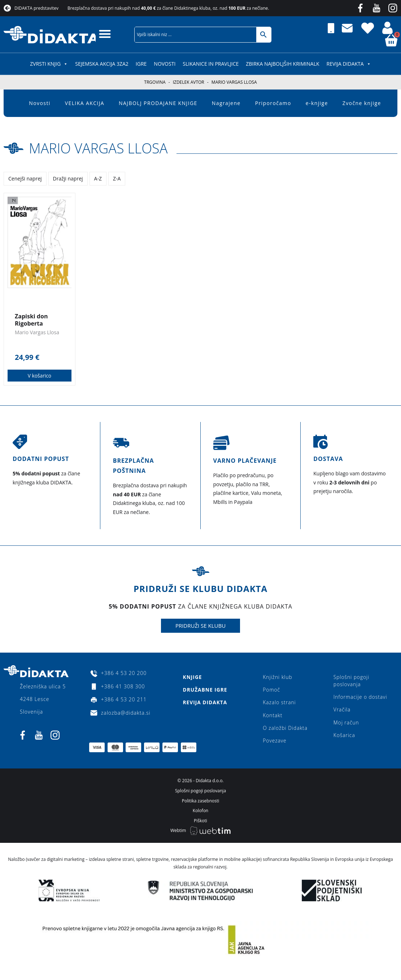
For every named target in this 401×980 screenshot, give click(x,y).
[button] (105, 34)
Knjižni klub (277, 677)
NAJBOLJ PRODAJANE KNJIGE (158, 103)
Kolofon (200, 813)
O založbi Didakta (285, 729)
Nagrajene (226, 103)
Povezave (274, 742)
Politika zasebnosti (201, 803)
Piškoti (200, 823)
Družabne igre (205, 690)
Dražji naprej (68, 178)
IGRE (141, 64)
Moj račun (346, 724)
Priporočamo (273, 103)
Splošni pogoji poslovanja (352, 681)
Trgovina (155, 82)
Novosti (165, 64)
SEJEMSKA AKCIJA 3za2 (102, 64)
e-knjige (317, 103)
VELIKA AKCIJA (85, 103)
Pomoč (271, 690)
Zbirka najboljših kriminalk (282, 64)
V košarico (40, 376)
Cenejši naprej (25, 178)
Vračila (342, 711)
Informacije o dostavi (361, 698)
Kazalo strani (279, 703)
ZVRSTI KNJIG (49, 64)
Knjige (192, 677)
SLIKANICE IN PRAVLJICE (211, 64)
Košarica (345, 737)
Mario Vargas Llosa (102, 148)
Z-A (117, 178)
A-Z (98, 178)
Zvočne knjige (362, 103)
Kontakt (272, 716)
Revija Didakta (349, 64)
